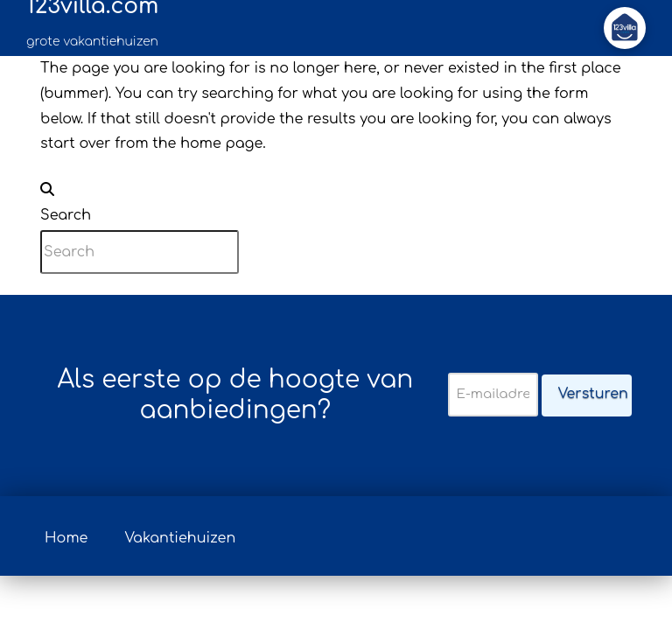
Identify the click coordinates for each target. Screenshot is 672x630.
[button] (625, 28)
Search (66, 215)
